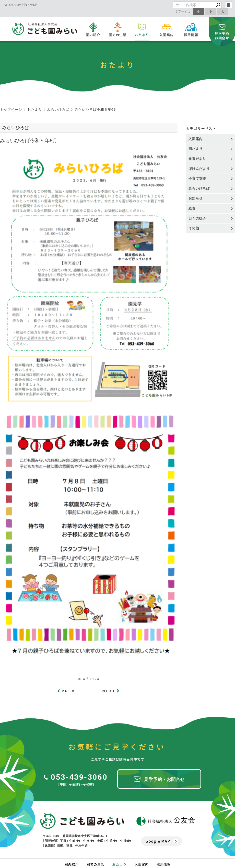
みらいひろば (199, 189)
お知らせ (195, 198)
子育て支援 (197, 178)
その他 (195, 228)
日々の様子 (197, 218)
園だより (195, 149)
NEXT (109, 691)
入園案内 (195, 139)
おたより (119, 864)
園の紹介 (71, 864)
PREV (68, 691)
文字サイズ (183, 12)
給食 (192, 208)
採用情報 (164, 864)
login (229, 5)
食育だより (197, 159)
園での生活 (95, 864)
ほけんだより (199, 169)
